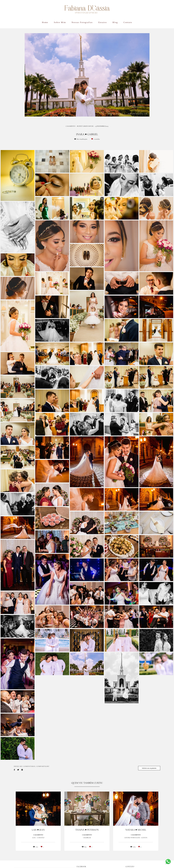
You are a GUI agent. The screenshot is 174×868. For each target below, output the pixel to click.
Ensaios (103, 22)
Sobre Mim (60, 22)
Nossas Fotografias (82, 22)
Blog (115, 22)
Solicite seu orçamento (149, 768)
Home (45, 22)
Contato (128, 22)
